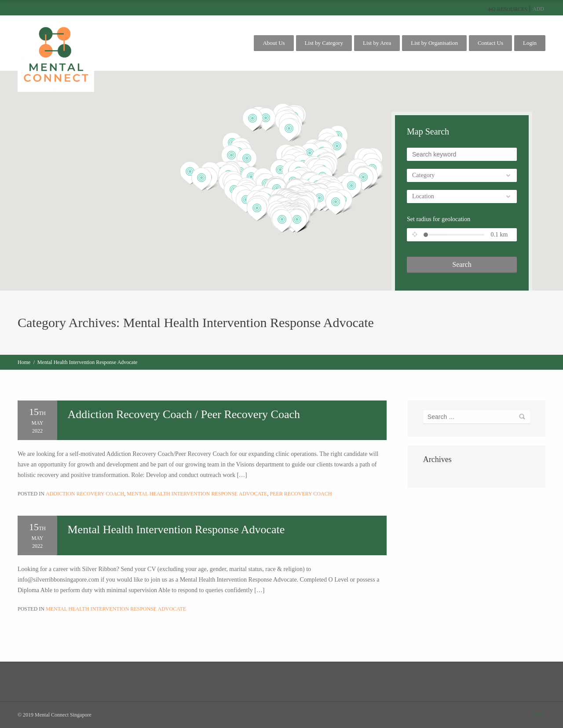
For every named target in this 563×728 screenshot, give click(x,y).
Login (530, 43)
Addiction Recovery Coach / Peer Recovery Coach (184, 414)
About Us (274, 43)
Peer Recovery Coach (301, 494)
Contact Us (490, 43)
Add (538, 9)
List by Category (324, 43)
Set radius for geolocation (439, 219)
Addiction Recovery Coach (85, 494)
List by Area (377, 43)
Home (24, 362)
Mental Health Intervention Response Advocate (197, 494)
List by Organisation (434, 43)
